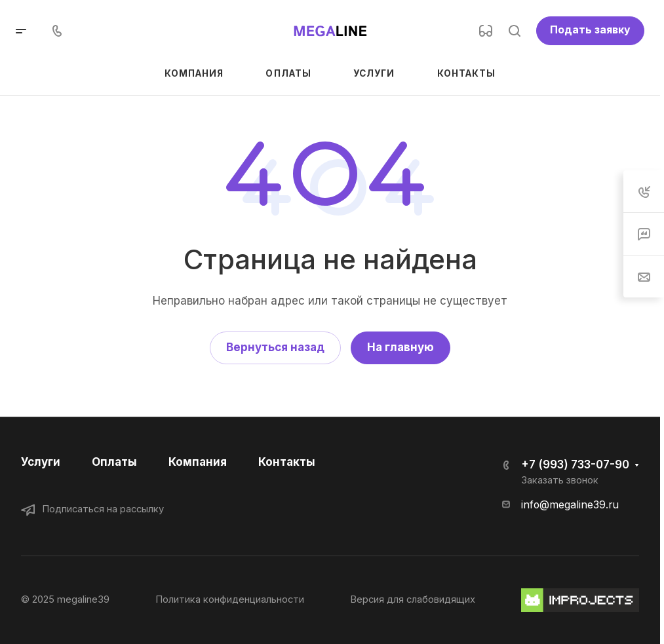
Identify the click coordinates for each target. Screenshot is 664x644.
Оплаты (114, 462)
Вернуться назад (275, 347)
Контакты (287, 462)
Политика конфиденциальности (230, 599)
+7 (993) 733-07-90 (575, 464)
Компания (198, 462)
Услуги (41, 462)
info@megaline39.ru (570, 505)
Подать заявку (590, 30)
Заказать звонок (560, 480)
